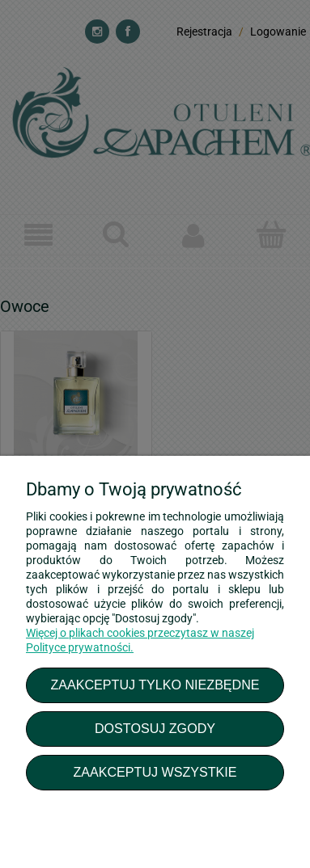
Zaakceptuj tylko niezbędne (155, 685)
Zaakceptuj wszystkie (155, 772)
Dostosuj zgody (155, 728)
